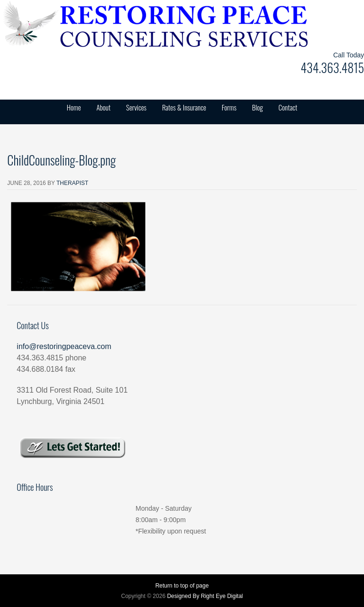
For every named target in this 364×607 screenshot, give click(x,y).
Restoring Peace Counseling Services (95, 24)
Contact (288, 107)
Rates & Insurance (184, 107)
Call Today (349, 55)
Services (136, 107)
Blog (258, 107)
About (103, 107)
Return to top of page (182, 586)
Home (74, 107)
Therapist (72, 183)
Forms (229, 107)
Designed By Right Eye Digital (205, 596)
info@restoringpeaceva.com (64, 346)
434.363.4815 (332, 68)
